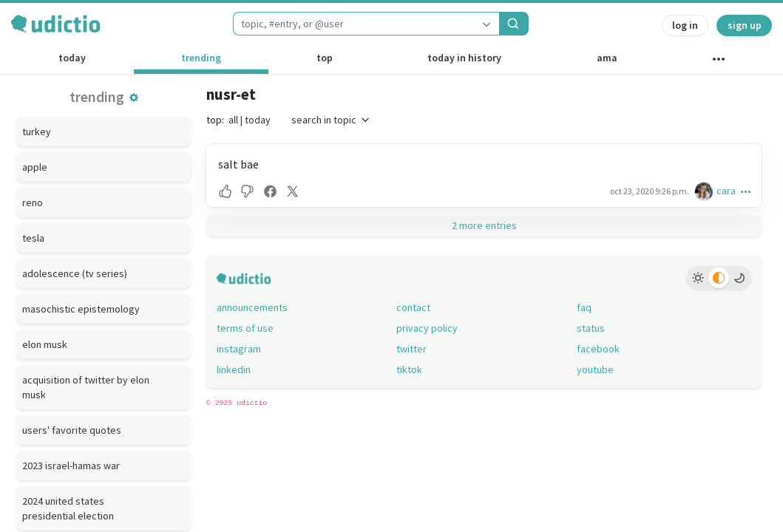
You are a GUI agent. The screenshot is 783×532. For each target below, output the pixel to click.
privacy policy (427, 328)
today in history (464, 58)
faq (584, 307)
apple (35, 167)
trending (201, 58)
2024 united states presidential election (68, 508)
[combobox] (353, 24)
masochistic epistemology (81, 309)
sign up (745, 25)
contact (413, 307)
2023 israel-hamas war (71, 465)
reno (33, 202)
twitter (411, 349)
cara (726, 191)
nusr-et (231, 94)
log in (685, 25)
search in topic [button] (331, 120)
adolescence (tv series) (75, 273)
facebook (598, 349)
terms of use (245, 328)
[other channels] (718, 62)
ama (607, 58)
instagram (239, 349)
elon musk (45, 344)
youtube (595, 369)
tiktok (409, 369)
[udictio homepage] (55, 24)
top (325, 58)
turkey (37, 132)
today (72, 58)
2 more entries (484, 225)
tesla (33, 238)
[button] (134, 98)
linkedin (234, 369)
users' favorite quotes (72, 430)
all (233, 120)
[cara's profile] (705, 191)
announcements (252, 307)
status (591, 328)
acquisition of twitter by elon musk (86, 387)
